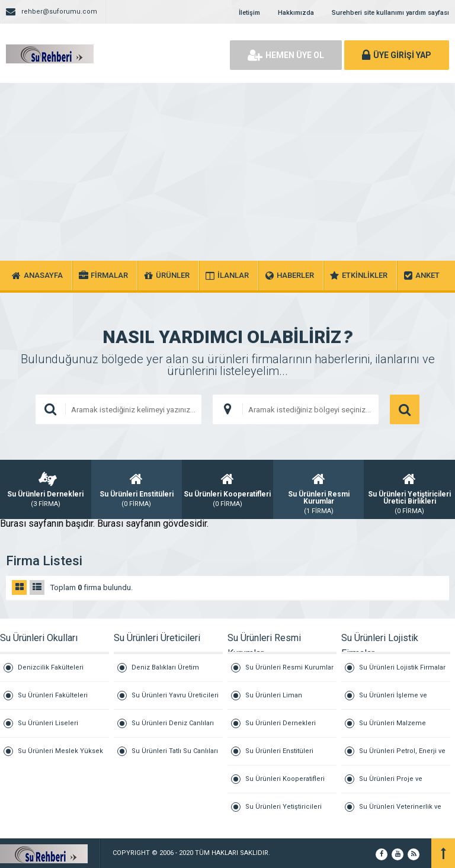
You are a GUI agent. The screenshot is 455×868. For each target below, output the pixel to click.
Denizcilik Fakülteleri (51, 667)
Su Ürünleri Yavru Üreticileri (175, 695)
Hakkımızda (296, 13)
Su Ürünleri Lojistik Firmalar (402, 667)
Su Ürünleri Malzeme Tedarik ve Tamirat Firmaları (402, 728)
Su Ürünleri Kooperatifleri (285, 779)
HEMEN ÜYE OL (286, 55)
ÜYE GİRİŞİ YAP (397, 55)
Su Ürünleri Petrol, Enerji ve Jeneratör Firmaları (402, 756)
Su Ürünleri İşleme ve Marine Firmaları (393, 701)
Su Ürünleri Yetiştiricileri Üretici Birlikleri (283, 812)
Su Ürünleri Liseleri (48, 723)
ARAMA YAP (405, 409)
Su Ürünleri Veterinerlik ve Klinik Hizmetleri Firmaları (400, 812)
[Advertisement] (227, 172)
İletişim (249, 13)
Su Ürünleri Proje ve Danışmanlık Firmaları (393, 784)
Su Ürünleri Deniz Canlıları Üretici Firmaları (173, 728)
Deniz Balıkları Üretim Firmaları (165, 673)
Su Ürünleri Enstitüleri (279, 751)
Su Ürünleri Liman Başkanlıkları (274, 701)
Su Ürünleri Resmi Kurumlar (289, 667)
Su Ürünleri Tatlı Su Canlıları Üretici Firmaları (175, 756)
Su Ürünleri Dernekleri (281, 723)
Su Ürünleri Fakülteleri (53, 695)
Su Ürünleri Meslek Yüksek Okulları (60, 756)
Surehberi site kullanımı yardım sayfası (390, 13)
